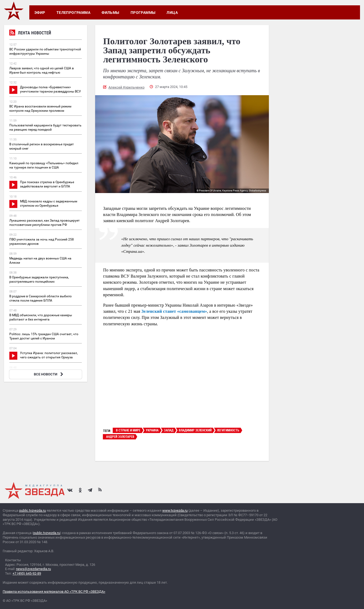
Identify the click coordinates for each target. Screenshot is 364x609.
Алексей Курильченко (126, 87)
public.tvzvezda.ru (33, 510)
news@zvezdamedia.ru (33, 569)
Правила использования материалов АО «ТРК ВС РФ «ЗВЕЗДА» (54, 592)
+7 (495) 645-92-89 (27, 573)
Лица (172, 13)
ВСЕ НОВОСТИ (49, 374)
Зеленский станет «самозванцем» (174, 311)
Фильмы (110, 13)
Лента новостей (30, 33)
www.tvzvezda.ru (175, 510)
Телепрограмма (73, 13)
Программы (143, 13)
